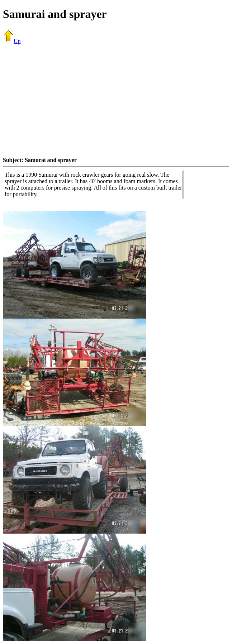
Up (12, 41)
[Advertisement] (117, 100)
